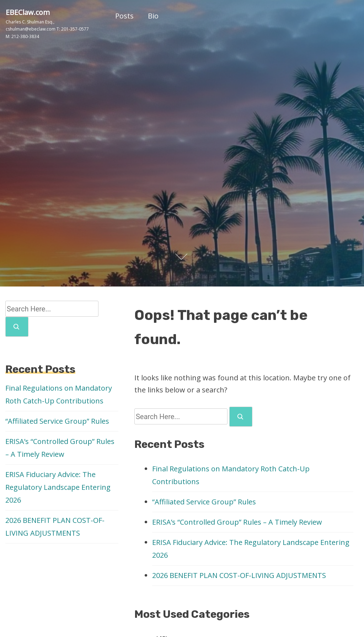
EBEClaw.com (28, 12)
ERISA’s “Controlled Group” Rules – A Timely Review (237, 522)
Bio (153, 16)
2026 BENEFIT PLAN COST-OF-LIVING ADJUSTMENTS (239, 575)
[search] (241, 417)
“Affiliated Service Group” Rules (204, 502)
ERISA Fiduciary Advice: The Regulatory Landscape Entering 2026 (58, 487)
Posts (124, 16)
